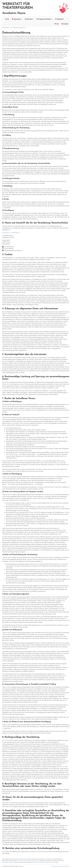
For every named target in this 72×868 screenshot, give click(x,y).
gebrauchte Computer (8, 862)
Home (7, 19)
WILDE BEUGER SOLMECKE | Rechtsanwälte (43, 862)
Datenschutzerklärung (57, 866)
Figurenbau (17, 19)
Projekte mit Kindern (44, 19)
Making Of (59, 19)
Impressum (67, 866)
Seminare (29, 19)
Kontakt (65, 24)
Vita (57, 24)
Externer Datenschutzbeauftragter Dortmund (28, 861)
